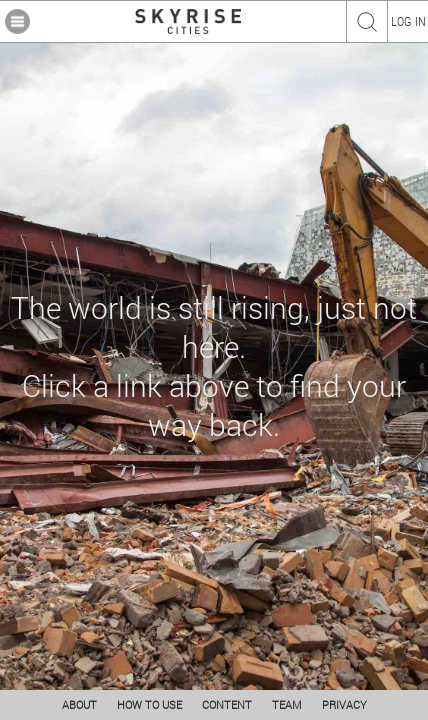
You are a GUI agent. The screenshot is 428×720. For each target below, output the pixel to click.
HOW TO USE (149, 704)
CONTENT (227, 704)
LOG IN (408, 21)
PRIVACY (344, 704)
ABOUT (79, 704)
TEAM (287, 704)
